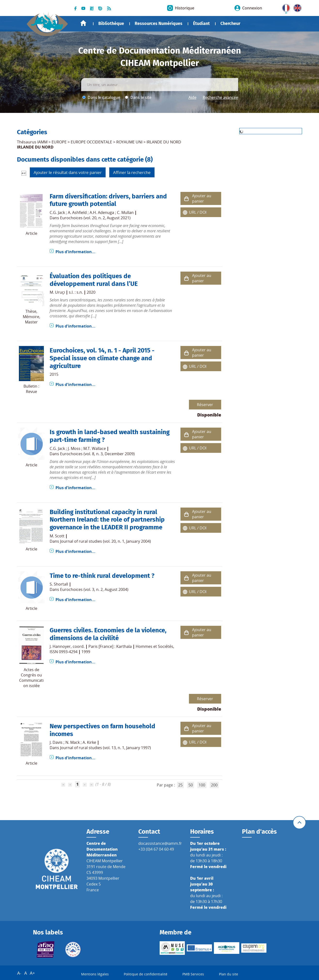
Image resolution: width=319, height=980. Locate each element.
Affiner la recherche (132, 172)
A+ (32, 973)
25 (180, 785)
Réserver (205, 405)
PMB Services (193, 974)
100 (202, 785)
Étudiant (201, 24)
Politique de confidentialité (146, 974)
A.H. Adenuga (102, 212)
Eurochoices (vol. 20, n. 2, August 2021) (95, 218)
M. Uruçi (57, 292)
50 (191, 785)
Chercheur (230, 24)
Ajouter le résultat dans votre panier (68, 172)
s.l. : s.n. (76, 292)
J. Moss (74, 448)
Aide (192, 97)
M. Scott (57, 536)
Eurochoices (67, 350)
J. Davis (56, 742)
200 (214, 785)
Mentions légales (95, 974)
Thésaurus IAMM (32, 142)
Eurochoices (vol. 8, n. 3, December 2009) (97, 454)
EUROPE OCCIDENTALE (91, 142)
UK (296, 7)
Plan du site (229, 974)
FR (284, 7)
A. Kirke (89, 742)
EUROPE (59, 142)
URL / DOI (198, 212)
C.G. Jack (57, 212)
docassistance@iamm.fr (160, 843)
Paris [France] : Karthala (110, 646)
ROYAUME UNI (129, 142)
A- (19, 973)
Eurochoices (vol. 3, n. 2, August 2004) (94, 589)
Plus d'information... (75, 252)
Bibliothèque (111, 24)
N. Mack (73, 742)
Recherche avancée (220, 97)
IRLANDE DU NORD (164, 142)
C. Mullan (125, 212)
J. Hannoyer (60, 646)
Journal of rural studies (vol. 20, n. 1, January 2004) (105, 541)
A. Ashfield (77, 212)
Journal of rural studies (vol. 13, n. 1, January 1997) (105, 748)
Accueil (83, 23)
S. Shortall (59, 584)
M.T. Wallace (95, 448)
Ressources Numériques (159, 24)
